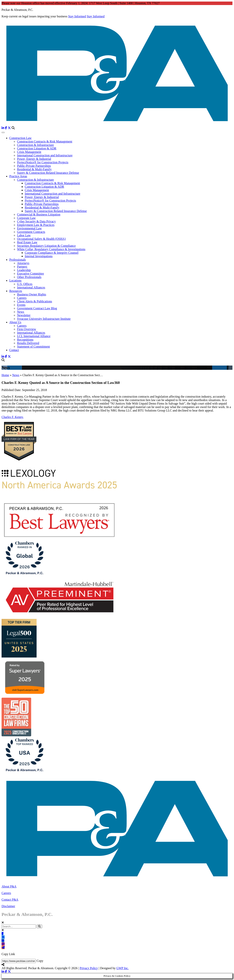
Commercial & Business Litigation (39, 214)
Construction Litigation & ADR (37, 148)
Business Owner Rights (32, 294)
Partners (22, 267)
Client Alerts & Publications (35, 301)
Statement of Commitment (33, 347)
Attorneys (23, 263)
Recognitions (25, 340)
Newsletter (24, 315)
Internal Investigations (39, 256)
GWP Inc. (122, 968)
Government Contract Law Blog (37, 308)
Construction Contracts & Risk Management (45, 141)
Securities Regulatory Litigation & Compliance (46, 246)
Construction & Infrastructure (35, 145)
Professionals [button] (18, 260)
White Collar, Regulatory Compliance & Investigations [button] (51, 249)
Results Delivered (28, 343)
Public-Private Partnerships (34, 166)
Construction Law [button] (20, 138)
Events (21, 305)
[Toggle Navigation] (3, 132)
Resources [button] (16, 291)
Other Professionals (29, 277)
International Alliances (31, 287)
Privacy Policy (89, 968)
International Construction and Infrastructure (45, 155)
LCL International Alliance (34, 336)
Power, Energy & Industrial (34, 159)
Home (5, 375)
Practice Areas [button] (18, 176)
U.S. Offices (25, 284)
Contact (14, 350)
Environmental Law (29, 228)
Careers (22, 298)
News (21, 312)
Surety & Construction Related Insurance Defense (48, 173)
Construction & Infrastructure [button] (35, 180)
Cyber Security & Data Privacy (36, 221)
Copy (40, 961)
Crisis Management (29, 152)
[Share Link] (19, 961)
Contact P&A (10, 900)
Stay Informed (77, 16)
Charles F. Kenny (13, 417)
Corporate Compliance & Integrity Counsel (52, 253)
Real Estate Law (27, 242)
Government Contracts (31, 232)
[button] (39, 926)
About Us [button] (15, 322)
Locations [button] (15, 280)
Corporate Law (26, 218)
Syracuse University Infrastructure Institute (44, 319)
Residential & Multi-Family (34, 169)
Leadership (24, 270)
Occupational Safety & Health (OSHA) (41, 239)
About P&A (9, 886)
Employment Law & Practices (36, 225)
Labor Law (24, 235)
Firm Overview (27, 329)
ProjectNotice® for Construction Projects (43, 162)
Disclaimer (8, 906)
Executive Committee (30, 274)
